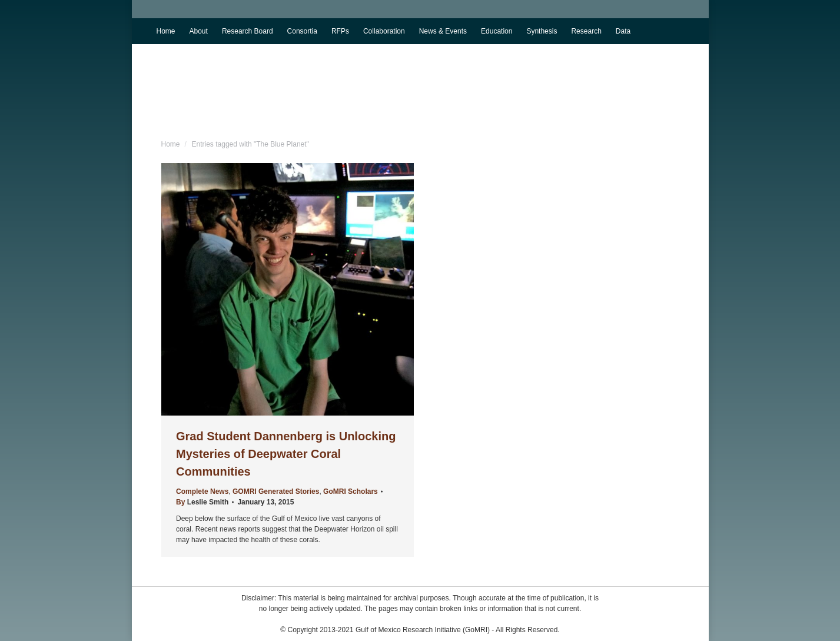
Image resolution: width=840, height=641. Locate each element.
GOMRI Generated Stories (276, 491)
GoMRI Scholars (351, 491)
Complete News (202, 491)
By (202, 502)
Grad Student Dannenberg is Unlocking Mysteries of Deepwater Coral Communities (286, 454)
